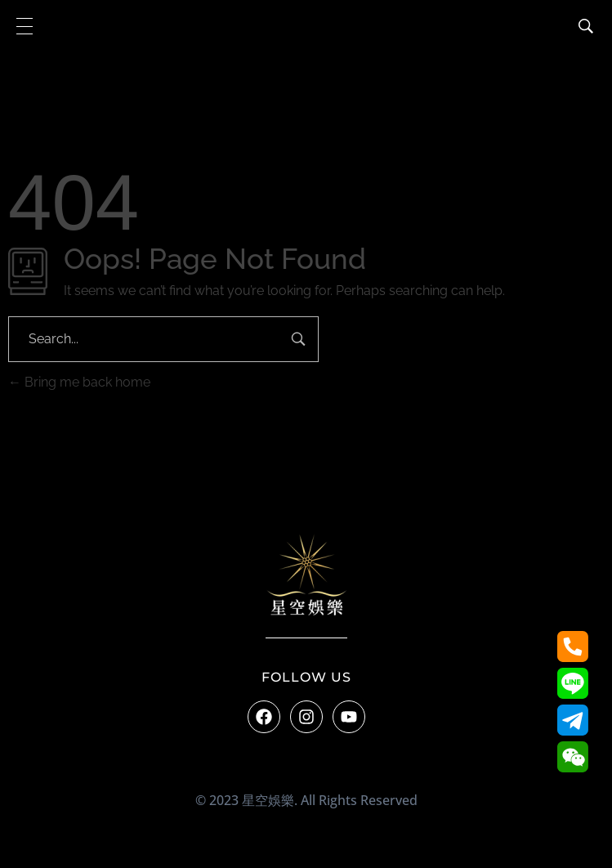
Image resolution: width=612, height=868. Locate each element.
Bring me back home (79, 382)
